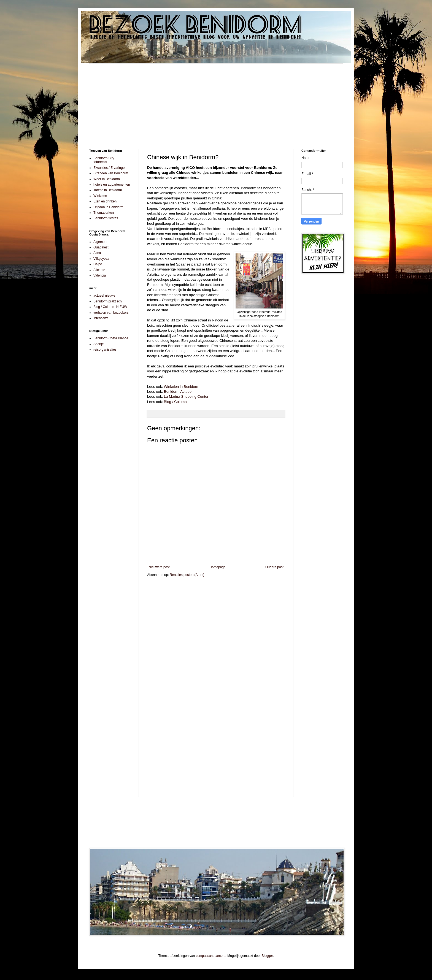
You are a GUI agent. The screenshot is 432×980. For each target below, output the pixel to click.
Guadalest (101, 247)
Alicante (99, 270)
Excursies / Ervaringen (110, 168)
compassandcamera (211, 956)
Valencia (100, 275)
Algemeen (101, 242)
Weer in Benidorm (107, 179)
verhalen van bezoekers (111, 313)
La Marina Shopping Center (186, 396)
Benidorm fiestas (106, 218)
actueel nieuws (104, 296)
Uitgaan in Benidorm (108, 207)
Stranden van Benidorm (111, 173)
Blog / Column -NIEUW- (111, 307)
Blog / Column (175, 402)
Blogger (267, 956)
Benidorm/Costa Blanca (111, 338)
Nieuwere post (159, 567)
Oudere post (274, 567)
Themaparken (104, 213)
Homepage (218, 567)
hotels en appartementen (112, 185)
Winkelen (100, 196)
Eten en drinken (105, 201)
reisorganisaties (105, 350)
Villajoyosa (101, 259)
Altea (97, 253)
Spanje (98, 344)
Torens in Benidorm (108, 190)
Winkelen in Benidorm (182, 387)
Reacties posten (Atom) (187, 575)
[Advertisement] (216, 102)
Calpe (98, 264)
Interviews (101, 318)
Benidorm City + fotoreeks (105, 160)
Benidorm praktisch (108, 301)
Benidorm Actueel (178, 392)
